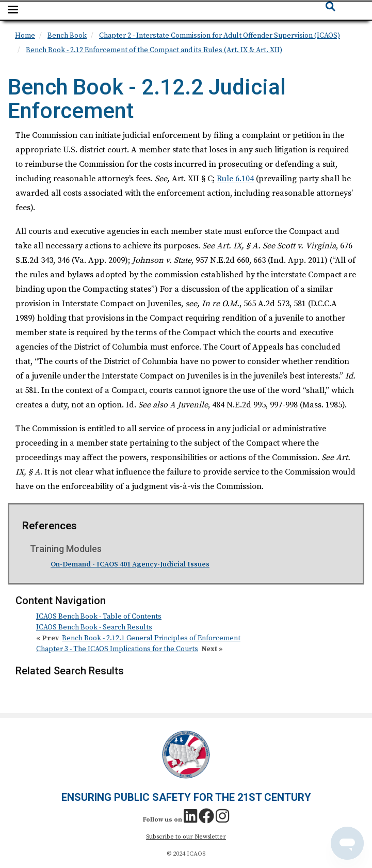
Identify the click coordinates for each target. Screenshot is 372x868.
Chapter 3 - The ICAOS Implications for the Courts (117, 649)
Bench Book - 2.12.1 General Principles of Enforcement (151, 638)
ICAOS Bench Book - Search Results (94, 627)
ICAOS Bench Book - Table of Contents (99, 617)
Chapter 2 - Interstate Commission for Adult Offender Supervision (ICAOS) (220, 36)
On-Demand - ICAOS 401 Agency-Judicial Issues (130, 564)
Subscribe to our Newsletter (186, 837)
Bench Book (67, 36)
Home (25, 36)
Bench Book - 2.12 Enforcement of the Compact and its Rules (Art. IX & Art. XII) (154, 50)
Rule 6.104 (235, 179)
